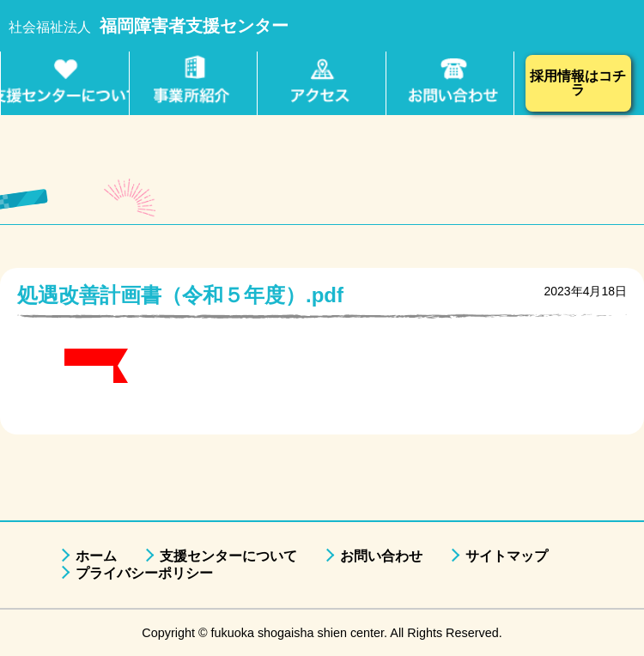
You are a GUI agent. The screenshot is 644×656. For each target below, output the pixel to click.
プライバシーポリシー (144, 573)
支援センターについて (228, 556)
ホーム (96, 556)
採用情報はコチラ (578, 83)
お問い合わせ (381, 556)
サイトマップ (507, 556)
